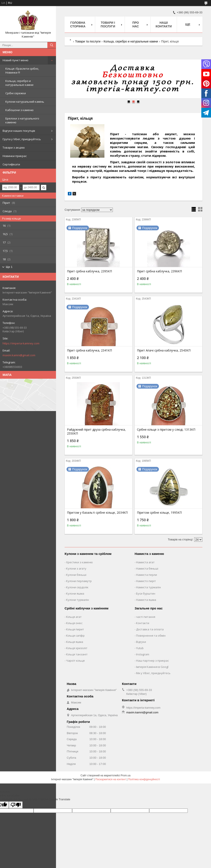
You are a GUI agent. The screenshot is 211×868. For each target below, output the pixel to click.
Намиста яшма (146, 600)
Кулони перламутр (79, 581)
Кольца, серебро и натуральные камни (19, 83)
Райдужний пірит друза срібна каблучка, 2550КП (96, 432)
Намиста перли (147, 575)
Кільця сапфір (75, 636)
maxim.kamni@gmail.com (19, 355)
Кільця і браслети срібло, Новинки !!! (22, 71)
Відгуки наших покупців (19, 131)
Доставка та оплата (150, 629)
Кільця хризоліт (77, 648)
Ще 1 (9, 267)
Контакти (143, 623)
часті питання (146, 617)
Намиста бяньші (147, 568)
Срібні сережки (16, 93)
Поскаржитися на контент (111, 779)
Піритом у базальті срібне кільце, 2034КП (97, 513)
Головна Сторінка (78, 24)
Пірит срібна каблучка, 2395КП (89, 271)
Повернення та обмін (151, 636)
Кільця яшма (75, 642)
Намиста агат (145, 562)
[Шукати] (52, 45)
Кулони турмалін (78, 600)
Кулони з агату (76, 568)
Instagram (143, 654)
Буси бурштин (146, 593)
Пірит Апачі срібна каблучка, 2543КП (164, 350)
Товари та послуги (88, 41)
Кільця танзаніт (77, 654)
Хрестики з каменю (79, 562)
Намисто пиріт (146, 581)
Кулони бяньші (76, 575)
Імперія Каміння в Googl (152, 667)
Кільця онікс (74, 623)
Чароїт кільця (75, 661)
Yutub (140, 648)
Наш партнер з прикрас (152, 661)
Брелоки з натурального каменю (22, 120)
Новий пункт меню (16, 60)
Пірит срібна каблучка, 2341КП (89, 350)
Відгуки (141, 642)
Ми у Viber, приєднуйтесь (153, 673)
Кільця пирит (75, 629)
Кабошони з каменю (19, 110)
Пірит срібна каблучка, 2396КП (159, 271)
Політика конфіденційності (144, 779)
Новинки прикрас (15, 156)
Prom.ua (126, 775)
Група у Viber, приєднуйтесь (22, 139)
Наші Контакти (164, 24)
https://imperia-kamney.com (21, 343)
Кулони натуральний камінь (25, 102)
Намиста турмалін (148, 587)
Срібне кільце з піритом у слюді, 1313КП (166, 430)
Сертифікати (11, 164)
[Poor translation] (16, 805)
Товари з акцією (14, 148)
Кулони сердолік (77, 587)
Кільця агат (74, 617)
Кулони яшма (75, 593)
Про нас (136, 24)
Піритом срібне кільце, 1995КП (159, 513)
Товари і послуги (108, 24)
